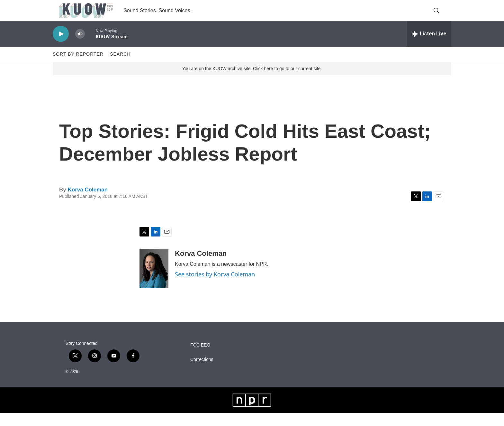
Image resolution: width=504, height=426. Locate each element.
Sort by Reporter (78, 67)
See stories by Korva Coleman (215, 287)
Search (120, 67)
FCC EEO (200, 358)
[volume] (80, 47)
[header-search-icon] (441, 17)
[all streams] (429, 47)
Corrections (202, 372)
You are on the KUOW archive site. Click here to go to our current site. (252, 81)
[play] (61, 47)
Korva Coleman (88, 203)
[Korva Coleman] (154, 282)
